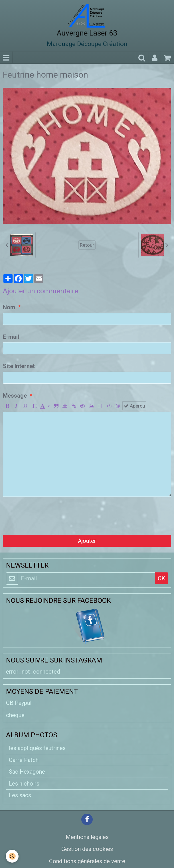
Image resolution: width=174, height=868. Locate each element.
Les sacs (20, 795)
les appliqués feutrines (37, 748)
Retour (87, 245)
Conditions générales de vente (87, 861)
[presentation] (46, 516)
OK (161, 578)
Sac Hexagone (27, 772)
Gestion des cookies (87, 849)
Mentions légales (87, 837)
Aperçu (134, 406)
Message (15, 396)
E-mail (11, 337)
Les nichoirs (24, 784)
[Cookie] (12, 856)
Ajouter (87, 541)
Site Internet (19, 366)
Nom (9, 307)
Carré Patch (24, 760)
